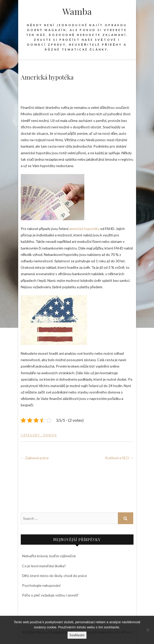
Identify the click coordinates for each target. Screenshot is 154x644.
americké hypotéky (84, 229)
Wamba (77, 11)
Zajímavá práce (35, 458)
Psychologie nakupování (41, 585)
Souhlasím (77, 635)
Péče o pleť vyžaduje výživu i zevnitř (50, 595)
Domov (50, 435)
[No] (148, 630)
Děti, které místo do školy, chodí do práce (55, 576)
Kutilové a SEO (119, 458)
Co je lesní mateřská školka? (44, 566)
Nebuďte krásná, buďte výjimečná (49, 556)
